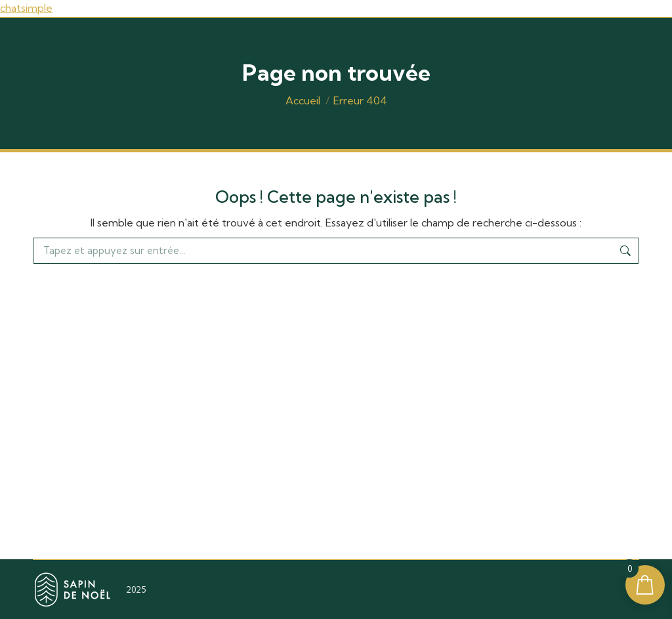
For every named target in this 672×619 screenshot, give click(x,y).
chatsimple (26, 8)
